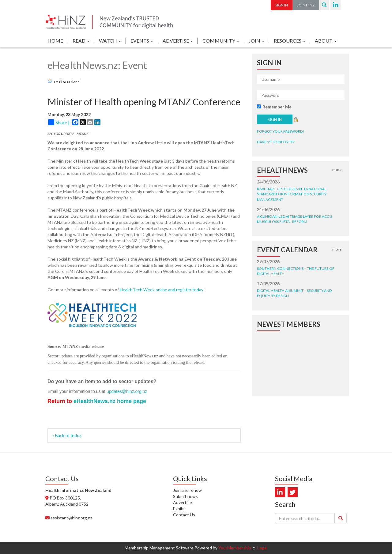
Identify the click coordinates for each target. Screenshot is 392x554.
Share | (59, 122)
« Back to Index (67, 435)
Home (55, 41)
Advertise (183, 502)
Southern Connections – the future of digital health (296, 271)
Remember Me (277, 107)
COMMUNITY (221, 41)
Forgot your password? (281, 131)
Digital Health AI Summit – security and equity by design (294, 293)
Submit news (185, 496)
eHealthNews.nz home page (110, 401)
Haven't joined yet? (276, 142)
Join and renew (187, 490)
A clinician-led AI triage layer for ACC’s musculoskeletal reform (294, 219)
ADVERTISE (178, 41)
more (337, 170)
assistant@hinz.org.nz (71, 518)
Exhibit (180, 509)
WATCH (110, 41)
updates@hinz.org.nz (127, 391)
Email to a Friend (64, 81)
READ (81, 41)
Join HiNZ (306, 5)
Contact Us (184, 515)
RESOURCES (290, 41)
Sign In (282, 5)
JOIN (256, 41)
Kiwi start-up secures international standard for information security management (292, 194)
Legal (262, 548)
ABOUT (326, 41)
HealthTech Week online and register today (162, 290)
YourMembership (235, 548)
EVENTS (142, 41)
